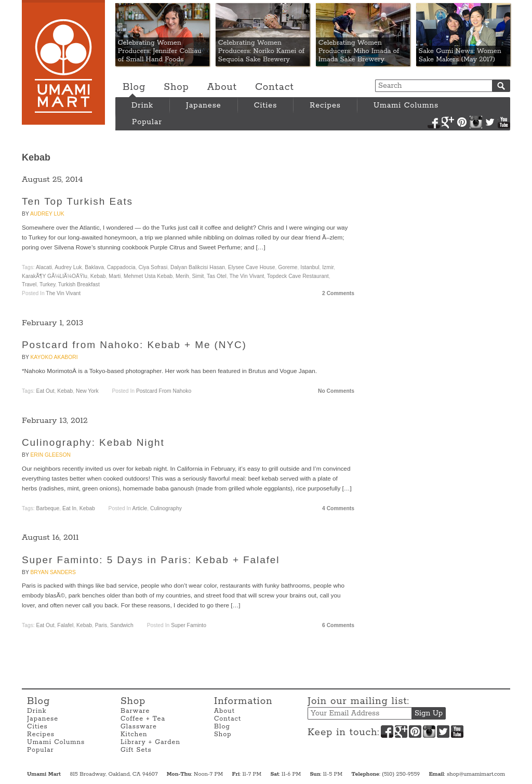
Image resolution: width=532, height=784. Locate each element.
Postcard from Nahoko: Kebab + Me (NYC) (134, 345)
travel (29, 284)
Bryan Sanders (53, 572)
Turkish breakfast (79, 284)
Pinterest (462, 122)
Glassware (139, 727)
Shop (176, 87)
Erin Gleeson (50, 455)
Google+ (448, 122)
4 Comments (338, 508)
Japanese (204, 105)
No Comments (336, 391)
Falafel (65, 625)
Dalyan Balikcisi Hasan (198, 267)
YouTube (504, 122)
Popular (147, 122)
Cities (266, 105)
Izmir (328, 267)
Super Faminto (189, 625)
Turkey (47, 284)
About (222, 87)
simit (198, 276)
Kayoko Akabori (54, 357)
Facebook (434, 122)
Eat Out (45, 391)
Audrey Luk (47, 214)
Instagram (476, 122)
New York (87, 391)
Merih (182, 276)
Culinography (166, 508)
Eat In (69, 508)
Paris (101, 625)
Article (140, 508)
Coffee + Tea (143, 719)
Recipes (325, 105)
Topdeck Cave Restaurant (298, 276)
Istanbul (310, 267)
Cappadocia (121, 267)
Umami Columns (406, 105)
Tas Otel (217, 276)
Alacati (44, 267)
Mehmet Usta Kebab (148, 276)
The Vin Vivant (247, 276)
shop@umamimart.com (476, 774)
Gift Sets (136, 750)
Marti (115, 276)
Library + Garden (150, 742)
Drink (142, 105)
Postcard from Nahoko (164, 391)
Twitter (490, 122)
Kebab (98, 276)
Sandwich (122, 625)
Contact (275, 87)
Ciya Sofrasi (153, 267)
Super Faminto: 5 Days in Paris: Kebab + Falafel (151, 560)
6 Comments (338, 625)
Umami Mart (63, 62)
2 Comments (338, 293)
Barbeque (48, 508)
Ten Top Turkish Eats (77, 201)
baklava (94, 267)
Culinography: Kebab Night (93, 442)
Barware (135, 711)
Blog (134, 87)
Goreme (288, 267)
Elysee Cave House (252, 267)
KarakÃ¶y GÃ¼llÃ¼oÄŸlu (55, 276)
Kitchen (134, 734)
